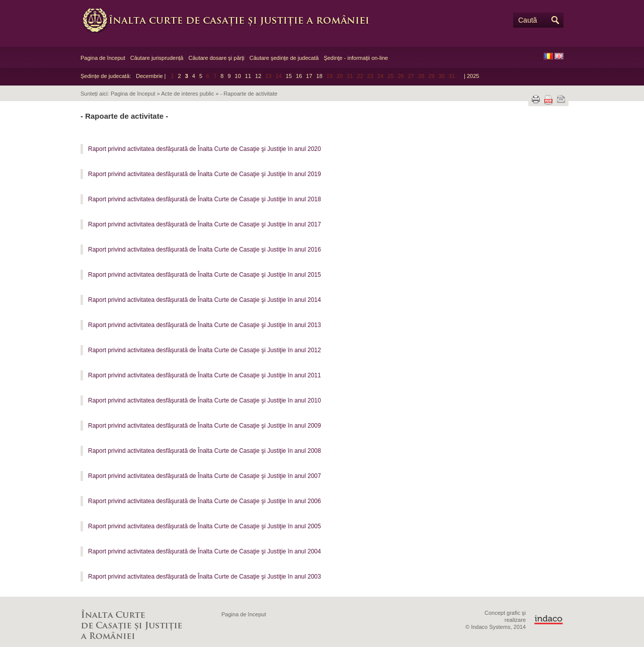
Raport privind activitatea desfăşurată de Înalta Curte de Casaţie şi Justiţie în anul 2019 (205, 174)
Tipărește (536, 99)
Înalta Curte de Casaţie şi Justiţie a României (231, 20)
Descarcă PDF (548, 100)
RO (548, 56)
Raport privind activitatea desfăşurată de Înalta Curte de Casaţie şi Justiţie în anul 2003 (205, 577)
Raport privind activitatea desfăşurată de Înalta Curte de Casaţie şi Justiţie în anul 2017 (205, 224)
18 (319, 76)
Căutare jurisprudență (157, 58)
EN (559, 56)
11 (248, 76)
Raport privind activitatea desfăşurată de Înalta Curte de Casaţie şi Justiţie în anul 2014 (205, 300)
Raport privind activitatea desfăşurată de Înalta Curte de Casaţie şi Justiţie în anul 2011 (205, 375)
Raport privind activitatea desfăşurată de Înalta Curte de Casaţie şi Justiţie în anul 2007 (205, 476)
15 (289, 76)
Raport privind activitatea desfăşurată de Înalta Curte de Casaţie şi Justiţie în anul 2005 (205, 526)
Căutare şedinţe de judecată (284, 58)
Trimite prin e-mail (561, 99)
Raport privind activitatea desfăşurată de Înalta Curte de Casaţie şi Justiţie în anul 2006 (205, 501)
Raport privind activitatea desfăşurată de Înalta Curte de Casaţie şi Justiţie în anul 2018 (205, 199)
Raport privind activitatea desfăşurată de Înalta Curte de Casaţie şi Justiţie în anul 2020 (205, 149)
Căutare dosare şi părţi (216, 58)
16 (299, 76)
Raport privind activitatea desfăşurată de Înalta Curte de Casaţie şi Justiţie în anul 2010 (205, 400)
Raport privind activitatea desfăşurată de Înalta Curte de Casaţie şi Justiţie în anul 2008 (205, 451)
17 (309, 76)
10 (238, 76)
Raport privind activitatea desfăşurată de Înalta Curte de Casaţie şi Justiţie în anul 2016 (205, 250)
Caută (528, 20)
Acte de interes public (187, 94)
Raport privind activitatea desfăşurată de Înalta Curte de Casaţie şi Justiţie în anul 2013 (205, 325)
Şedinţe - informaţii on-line (356, 58)
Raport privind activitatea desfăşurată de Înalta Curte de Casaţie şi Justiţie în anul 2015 (205, 275)
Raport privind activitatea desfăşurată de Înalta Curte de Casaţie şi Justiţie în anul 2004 (205, 551)
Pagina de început (103, 58)
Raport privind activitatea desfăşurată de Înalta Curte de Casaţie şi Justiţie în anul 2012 (205, 350)
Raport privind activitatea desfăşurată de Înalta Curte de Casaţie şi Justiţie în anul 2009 (205, 426)
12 (258, 76)
